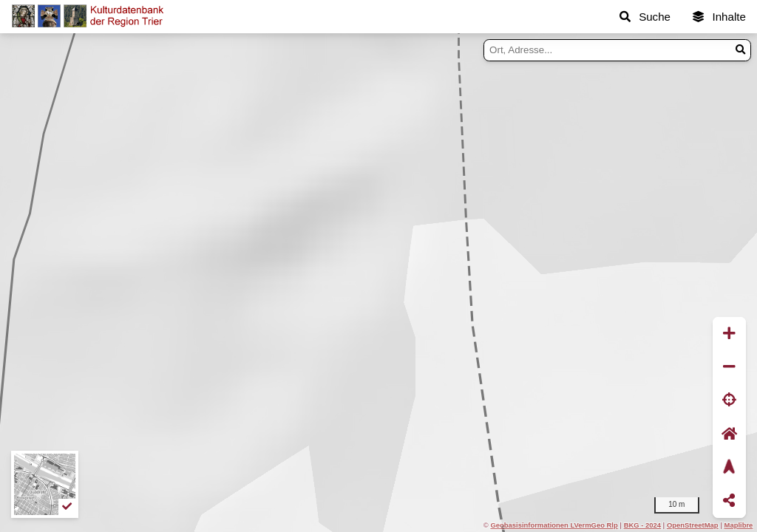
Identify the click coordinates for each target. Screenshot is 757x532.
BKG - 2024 (642, 525)
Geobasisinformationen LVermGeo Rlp (554, 525)
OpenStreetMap (693, 525)
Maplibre (739, 525)
